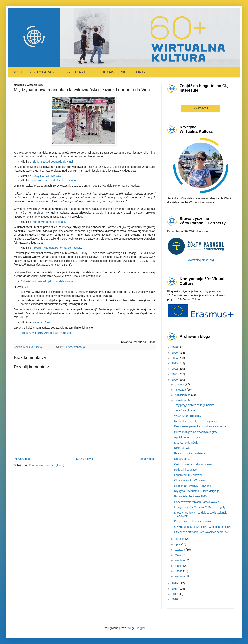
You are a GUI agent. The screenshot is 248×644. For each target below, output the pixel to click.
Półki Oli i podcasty (186, 470)
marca (179, 566)
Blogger (140, 628)
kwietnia (180, 560)
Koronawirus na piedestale (49, 222)
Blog (17, 72)
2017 (175, 594)
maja (178, 555)
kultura (68, 347)
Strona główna (85, 459)
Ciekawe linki (113, 72)
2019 (175, 583)
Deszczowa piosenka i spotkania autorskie (200, 426)
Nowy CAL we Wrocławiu (48, 176)
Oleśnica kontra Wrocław (189, 480)
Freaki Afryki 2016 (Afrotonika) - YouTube (46, 333)
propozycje (80, 347)
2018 (175, 589)
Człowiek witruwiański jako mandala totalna (47, 281)
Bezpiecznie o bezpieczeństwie (193, 521)
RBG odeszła (182, 448)
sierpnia (180, 539)
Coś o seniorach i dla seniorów (193, 464)
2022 (175, 369)
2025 (175, 353)
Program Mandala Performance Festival (57, 248)
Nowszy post (23, 459)
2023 (175, 363)
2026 (175, 347)
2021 (175, 374)
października (183, 395)
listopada (181, 390)
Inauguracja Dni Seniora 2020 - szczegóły (200, 507)
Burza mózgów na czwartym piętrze (196, 432)
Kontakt (142, 72)
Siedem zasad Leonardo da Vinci (53, 162)
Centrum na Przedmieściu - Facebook (56, 181)
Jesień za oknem (185, 410)
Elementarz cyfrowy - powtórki (193, 486)
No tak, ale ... (182, 459)
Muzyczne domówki (186, 443)
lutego (179, 571)
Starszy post (147, 459)
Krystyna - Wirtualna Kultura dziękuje (197, 491)
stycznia (180, 576)
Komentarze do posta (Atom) (47, 465)
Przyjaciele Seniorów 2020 (190, 496)
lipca (178, 544)
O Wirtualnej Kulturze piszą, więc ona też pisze (203, 527)
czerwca (180, 550)
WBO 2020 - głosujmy (188, 416)
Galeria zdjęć (79, 72)
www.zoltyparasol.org (201, 260)
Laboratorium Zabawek (188, 475)
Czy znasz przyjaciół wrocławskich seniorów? (202, 532)
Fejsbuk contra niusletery (190, 453)
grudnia (180, 384)
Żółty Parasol (44, 72)
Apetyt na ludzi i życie (187, 437)
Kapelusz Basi (41, 322)
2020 (175, 380)
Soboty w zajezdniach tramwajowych (197, 502)
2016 (175, 599)
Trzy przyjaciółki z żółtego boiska (194, 405)
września (181, 400)
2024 (175, 358)
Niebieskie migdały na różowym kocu (197, 421)
